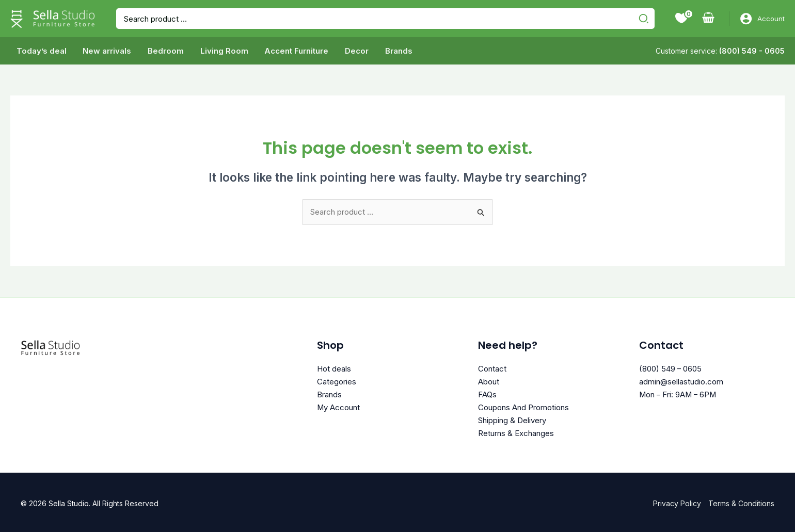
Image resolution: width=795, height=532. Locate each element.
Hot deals (334, 369)
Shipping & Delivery (512, 418)
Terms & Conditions (741, 501)
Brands (329, 393)
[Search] (645, 19)
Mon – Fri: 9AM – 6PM (679, 393)
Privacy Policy (677, 501)
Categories (337, 381)
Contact (492, 369)
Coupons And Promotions (523, 406)
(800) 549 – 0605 (671, 369)
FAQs (487, 393)
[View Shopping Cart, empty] (708, 19)
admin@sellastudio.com (681, 381)
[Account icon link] (762, 19)
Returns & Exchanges (516, 431)
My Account (339, 406)
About (489, 381)
